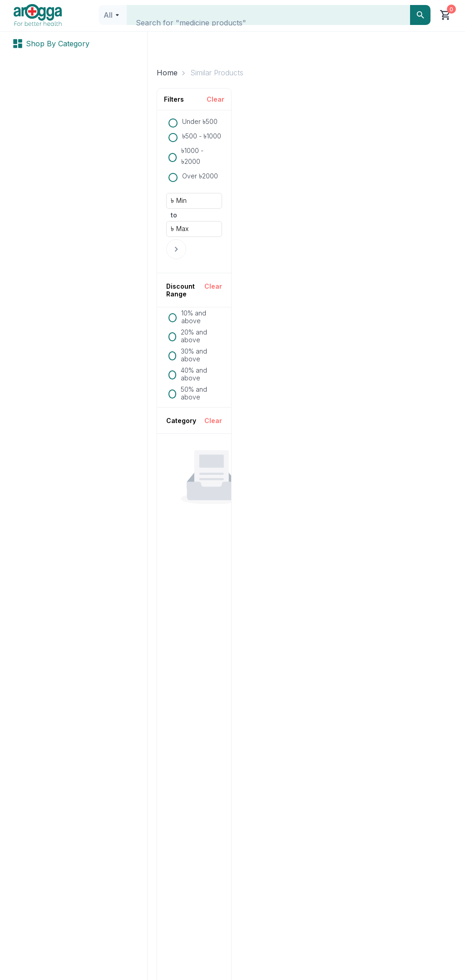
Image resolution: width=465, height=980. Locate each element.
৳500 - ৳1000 (202, 136)
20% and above (194, 336)
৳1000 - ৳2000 (192, 156)
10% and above (194, 317)
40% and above (194, 374)
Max (182, 229)
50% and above (194, 393)
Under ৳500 (200, 121)
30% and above (194, 355)
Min (181, 200)
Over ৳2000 (200, 176)
